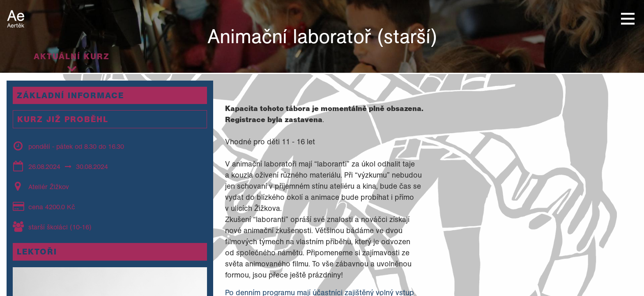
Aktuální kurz (72, 56)
